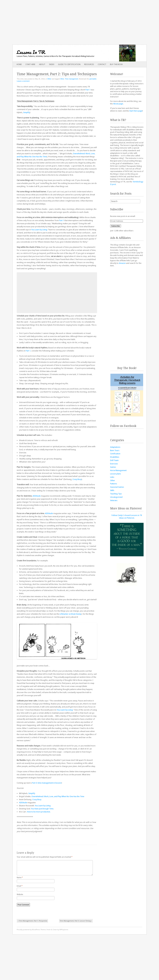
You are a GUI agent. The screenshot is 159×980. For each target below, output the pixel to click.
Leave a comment (23, 81)
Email (20, 888)
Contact (102, 64)
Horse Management (118, 470)
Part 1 (88, 90)
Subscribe (116, 226)
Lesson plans (116, 474)
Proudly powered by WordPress (28, 932)
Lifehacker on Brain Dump (70, 614)
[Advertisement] (79, 20)
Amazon (122, 263)
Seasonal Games (117, 487)
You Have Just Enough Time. (42, 809)
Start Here (30, 64)
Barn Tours (115, 450)
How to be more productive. (39, 812)
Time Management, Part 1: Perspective (32, 923)
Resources (89, 64)
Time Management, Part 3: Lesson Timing (76, 923)
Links (112, 477)
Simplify (26, 112)
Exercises (114, 464)
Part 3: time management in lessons (47, 783)
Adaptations (115, 447)
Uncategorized (116, 497)
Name (20, 880)
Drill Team (114, 460)
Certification (115, 454)
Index (52, 64)
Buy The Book (116, 64)
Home (19, 64)
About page (118, 104)
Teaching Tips (116, 494)
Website (20, 897)
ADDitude (37, 496)
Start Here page (136, 111)
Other (49, 79)
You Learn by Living (39, 230)
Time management (72, 79)
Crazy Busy (77, 479)
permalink (93, 79)
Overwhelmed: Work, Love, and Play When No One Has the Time (58, 796)
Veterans (114, 500)
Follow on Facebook (123, 426)
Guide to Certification (69, 64)
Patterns (114, 484)
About (42, 64)
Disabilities (115, 457)
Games (113, 467)
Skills (112, 490)
